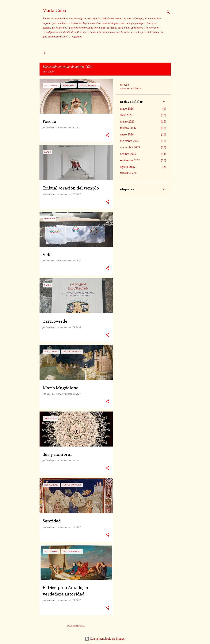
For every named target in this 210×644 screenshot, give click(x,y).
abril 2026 (126, 115)
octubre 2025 (128, 154)
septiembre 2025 (130, 160)
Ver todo (48, 72)
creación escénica (131, 88)
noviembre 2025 (130, 147)
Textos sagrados (117, 52)
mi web (125, 85)
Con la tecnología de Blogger (105, 639)
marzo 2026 (127, 121)
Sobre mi (48, 52)
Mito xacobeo (89, 52)
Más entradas (76, 626)
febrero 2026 (128, 128)
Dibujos (141, 52)
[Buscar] (168, 12)
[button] (107, 135)
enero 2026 (127, 134)
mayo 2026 (127, 109)
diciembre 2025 (130, 141)
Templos (67, 52)
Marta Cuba (54, 10)
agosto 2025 (128, 167)
